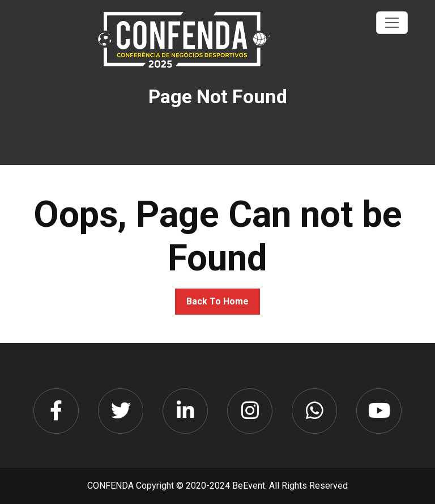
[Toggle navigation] (392, 23)
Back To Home (217, 301)
